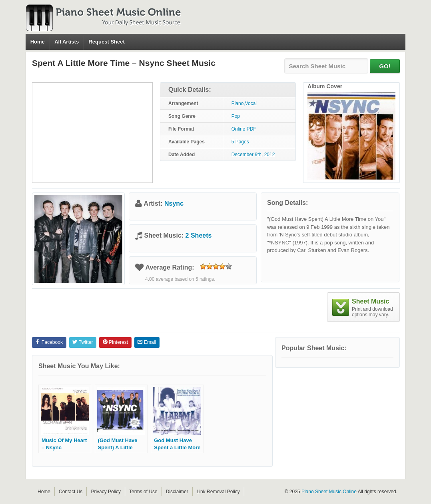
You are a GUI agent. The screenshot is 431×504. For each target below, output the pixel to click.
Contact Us (71, 492)
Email (147, 342)
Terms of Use (143, 492)
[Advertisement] (92, 133)
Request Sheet (106, 42)
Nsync (174, 203)
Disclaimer (177, 492)
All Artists (67, 42)
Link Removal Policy (218, 492)
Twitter (83, 342)
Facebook (49, 342)
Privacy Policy (106, 492)
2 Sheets (199, 235)
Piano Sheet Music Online (329, 492)
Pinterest (115, 342)
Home (38, 42)
